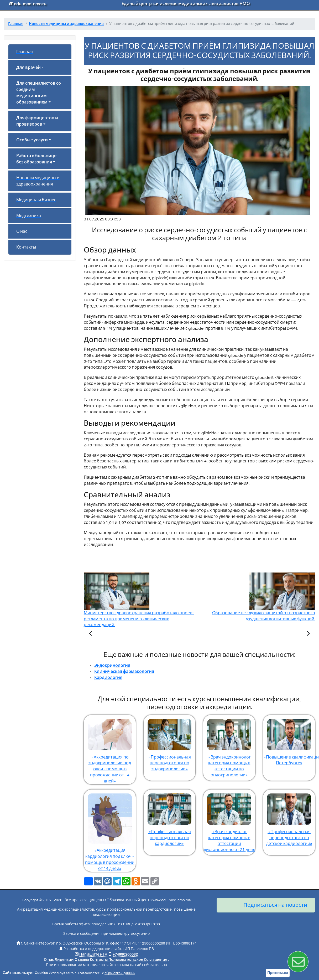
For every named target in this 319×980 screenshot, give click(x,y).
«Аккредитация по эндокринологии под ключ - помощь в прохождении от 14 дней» (110, 749)
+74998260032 (125, 955)
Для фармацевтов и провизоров (37, 121)
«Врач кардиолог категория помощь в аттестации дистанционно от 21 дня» (229, 821)
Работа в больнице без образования (36, 159)
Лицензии (64, 960)
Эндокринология (112, 666)
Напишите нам (93, 955)
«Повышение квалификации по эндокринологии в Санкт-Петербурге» (289, 740)
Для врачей (28, 68)
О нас (22, 231)
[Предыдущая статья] (91, 634)
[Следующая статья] (308, 634)
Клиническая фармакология (124, 672)
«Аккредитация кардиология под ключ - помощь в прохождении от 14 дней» (110, 830)
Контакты (26, 247)
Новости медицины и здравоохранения (38, 181)
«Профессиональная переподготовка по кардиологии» (170, 818)
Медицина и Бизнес (36, 200)
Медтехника (29, 216)
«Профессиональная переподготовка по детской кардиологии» (289, 818)
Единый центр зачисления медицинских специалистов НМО (186, 4)
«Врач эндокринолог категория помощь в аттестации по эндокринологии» (229, 746)
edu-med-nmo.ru (28, 4)
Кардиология (108, 678)
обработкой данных (120, 973)
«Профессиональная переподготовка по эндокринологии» (170, 743)
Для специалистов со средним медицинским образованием (39, 93)
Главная (25, 52)
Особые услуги (32, 140)
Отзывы (82, 960)
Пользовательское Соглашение (138, 960)
